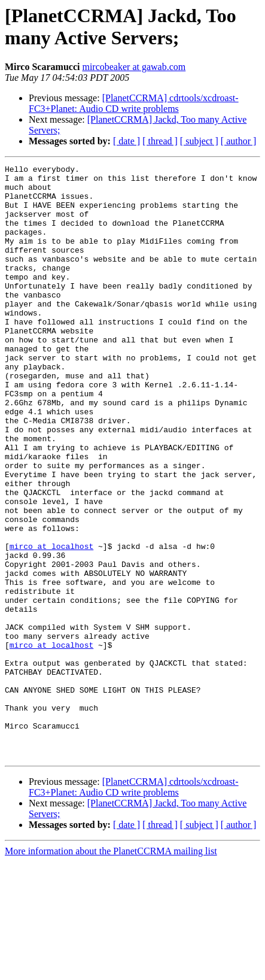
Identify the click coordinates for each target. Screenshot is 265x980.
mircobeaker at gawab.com (134, 67)
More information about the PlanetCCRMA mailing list (111, 970)
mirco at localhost (51, 623)
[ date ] (127, 141)
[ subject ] (199, 141)
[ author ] (239, 141)
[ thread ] (160, 141)
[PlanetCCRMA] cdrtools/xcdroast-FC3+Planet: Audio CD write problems (134, 103)
